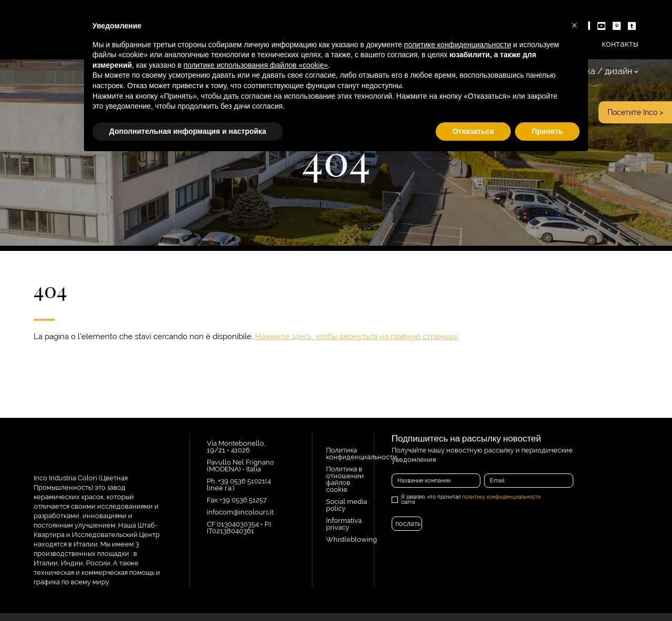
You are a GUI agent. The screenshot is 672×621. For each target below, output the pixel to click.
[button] (574, 25)
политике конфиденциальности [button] (458, 45)
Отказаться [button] (473, 131)
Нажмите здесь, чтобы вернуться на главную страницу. (357, 336)
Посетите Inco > (635, 112)
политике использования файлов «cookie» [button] (255, 65)
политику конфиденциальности (501, 497)
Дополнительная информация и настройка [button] (188, 131)
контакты (620, 44)
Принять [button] (547, 131)
